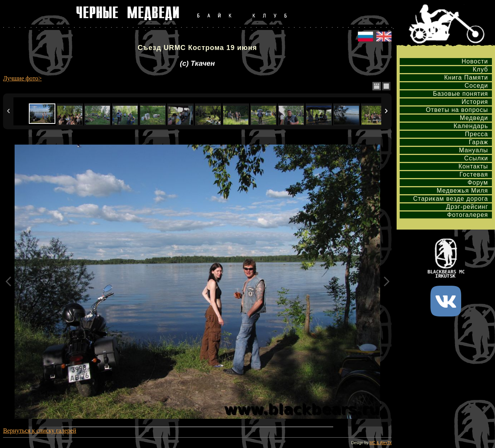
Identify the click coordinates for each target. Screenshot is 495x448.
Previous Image (8, 282)
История (475, 102)
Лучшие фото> (22, 78)
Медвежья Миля (462, 191)
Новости (475, 61)
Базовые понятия (460, 94)
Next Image (386, 282)
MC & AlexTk (380, 443)
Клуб (480, 69)
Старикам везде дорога (451, 199)
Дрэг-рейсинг (467, 207)
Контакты (473, 166)
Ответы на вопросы (457, 110)
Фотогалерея (468, 215)
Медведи (474, 118)
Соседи (476, 86)
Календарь (471, 126)
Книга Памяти (466, 77)
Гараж (478, 142)
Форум (478, 182)
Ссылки (476, 158)
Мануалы (473, 150)
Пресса (477, 134)
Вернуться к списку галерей (40, 431)
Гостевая (474, 174)
